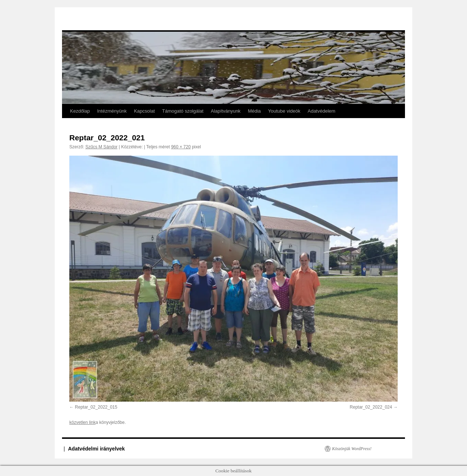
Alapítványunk (226, 111)
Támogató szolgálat (183, 111)
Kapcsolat (144, 111)
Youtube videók (284, 111)
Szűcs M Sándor (101, 147)
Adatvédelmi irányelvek (97, 449)
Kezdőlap (80, 111)
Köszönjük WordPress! (352, 449)
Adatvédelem (321, 111)
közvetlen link (82, 422)
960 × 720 (181, 147)
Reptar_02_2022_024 (371, 407)
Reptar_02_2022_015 (96, 407)
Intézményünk (112, 111)
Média (254, 111)
